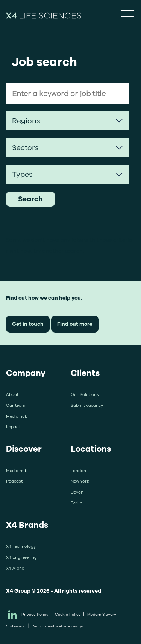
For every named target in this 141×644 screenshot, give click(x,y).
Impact (13, 427)
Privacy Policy (35, 614)
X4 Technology (21, 546)
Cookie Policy (68, 614)
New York (80, 481)
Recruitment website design (57, 626)
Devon (77, 492)
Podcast (14, 481)
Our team (16, 405)
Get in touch (28, 324)
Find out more (75, 324)
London (78, 471)
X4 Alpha (15, 568)
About (12, 394)
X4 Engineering (21, 557)
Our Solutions (85, 394)
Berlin (77, 503)
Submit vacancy (87, 405)
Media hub (17, 416)
